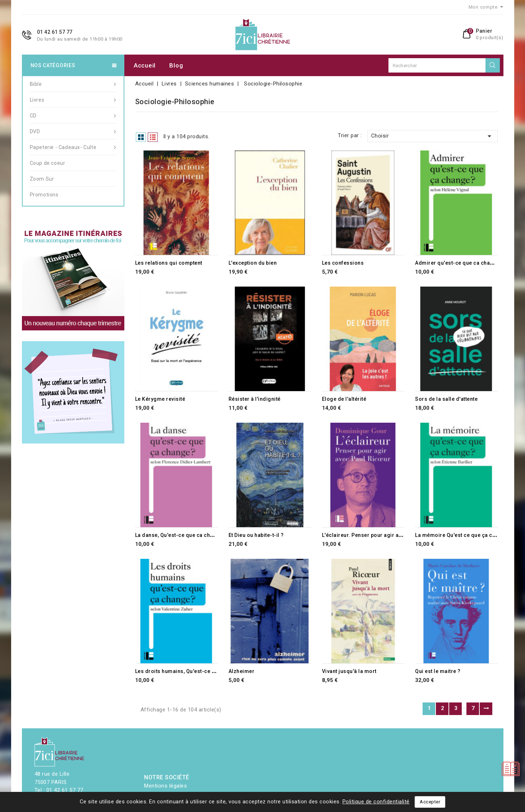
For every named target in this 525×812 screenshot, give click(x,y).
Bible (73, 84)
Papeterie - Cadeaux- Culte (73, 147)
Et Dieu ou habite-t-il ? (256, 535)
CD (73, 116)
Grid (141, 137)
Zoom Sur (42, 179)
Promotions (44, 195)
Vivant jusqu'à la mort (349, 671)
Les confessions (343, 263)
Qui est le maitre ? (438, 671)
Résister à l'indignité (255, 399)
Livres (73, 100)
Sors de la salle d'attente (446, 399)
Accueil (145, 65)
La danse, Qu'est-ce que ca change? (180, 535)
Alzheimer (242, 671)
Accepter (430, 802)
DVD (73, 131)
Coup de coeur (48, 163)
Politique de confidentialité (376, 802)
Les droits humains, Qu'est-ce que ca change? (193, 671)
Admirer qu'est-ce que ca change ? (459, 263)
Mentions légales (165, 786)
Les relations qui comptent (169, 263)
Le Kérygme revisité (160, 399)
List (153, 137)
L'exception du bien (253, 263)
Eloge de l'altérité (344, 399)
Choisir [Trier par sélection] (433, 136)
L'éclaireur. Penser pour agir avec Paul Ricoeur (382, 535)
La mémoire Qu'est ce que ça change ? (464, 535)
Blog (176, 65)
